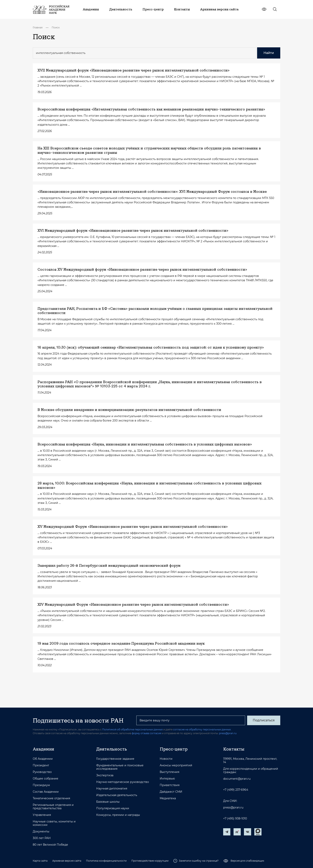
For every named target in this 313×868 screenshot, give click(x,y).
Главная (38, 27)
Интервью (167, 779)
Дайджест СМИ (171, 792)
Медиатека (168, 798)
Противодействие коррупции (150, 861)
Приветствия (170, 785)
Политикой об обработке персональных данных (132, 729)
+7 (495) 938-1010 (235, 819)
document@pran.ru (237, 779)
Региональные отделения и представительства (53, 807)
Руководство (42, 772)
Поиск (56, 27)
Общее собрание (46, 779)
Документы (41, 832)
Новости (166, 759)
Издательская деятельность (117, 795)
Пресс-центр (174, 749)
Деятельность (112, 749)
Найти (269, 53)
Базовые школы (108, 802)
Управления (42, 815)
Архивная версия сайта (67, 861)
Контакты (234, 749)
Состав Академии (46, 792)
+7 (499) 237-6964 (236, 790)
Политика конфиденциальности (106, 861)
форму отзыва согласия (147, 733)
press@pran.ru (228, 733)
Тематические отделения (51, 798)
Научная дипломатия (112, 789)
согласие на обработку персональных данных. (202, 729)
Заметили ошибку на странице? (196, 861)
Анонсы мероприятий (176, 765)
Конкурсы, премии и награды (118, 815)
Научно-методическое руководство (123, 782)
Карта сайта (40, 861)
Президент (41, 765)
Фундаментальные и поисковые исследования (120, 767)
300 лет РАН (42, 838)
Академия (43, 749)
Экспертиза (105, 775)
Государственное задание (115, 759)
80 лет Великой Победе (50, 845)
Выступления (169, 772)
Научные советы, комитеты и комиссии (54, 823)
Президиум (41, 785)
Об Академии (43, 759)
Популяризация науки (113, 808)
